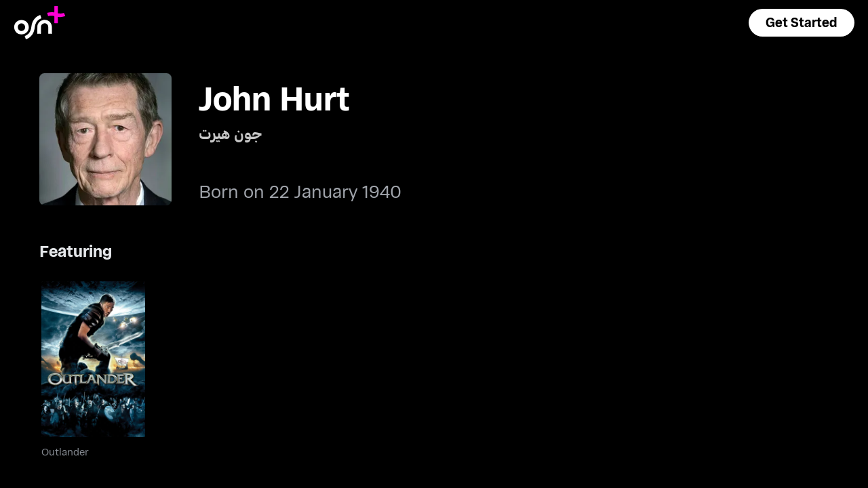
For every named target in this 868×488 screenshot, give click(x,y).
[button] (802, 23)
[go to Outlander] (94, 359)
